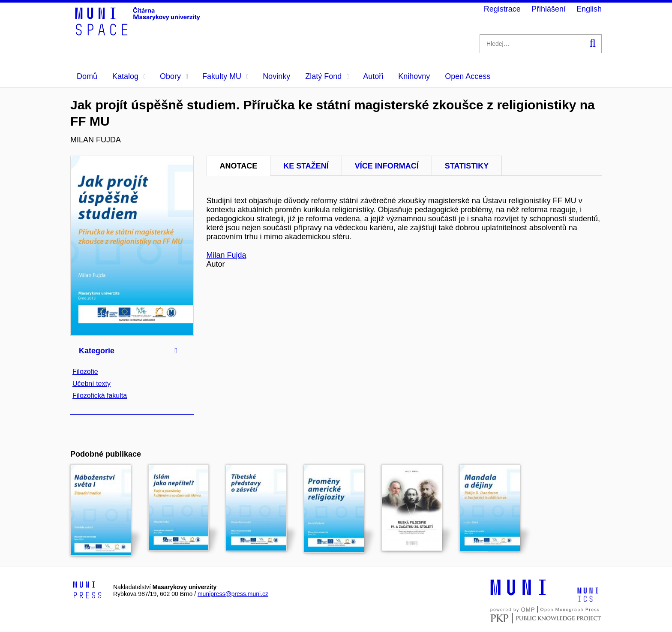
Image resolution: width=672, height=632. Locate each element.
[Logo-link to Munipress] (87, 590)
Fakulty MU (225, 76)
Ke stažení (306, 166)
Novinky (276, 76)
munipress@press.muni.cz (233, 594)
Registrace (502, 9)
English (589, 9)
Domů (87, 76)
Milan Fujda (226, 255)
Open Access (468, 76)
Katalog (129, 76)
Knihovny (414, 76)
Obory (174, 76)
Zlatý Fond (327, 76)
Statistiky (467, 166)
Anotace (239, 166)
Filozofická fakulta (100, 396)
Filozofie (85, 372)
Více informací (387, 166)
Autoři (373, 76)
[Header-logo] (139, 33)
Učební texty (91, 384)
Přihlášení (549, 9)
